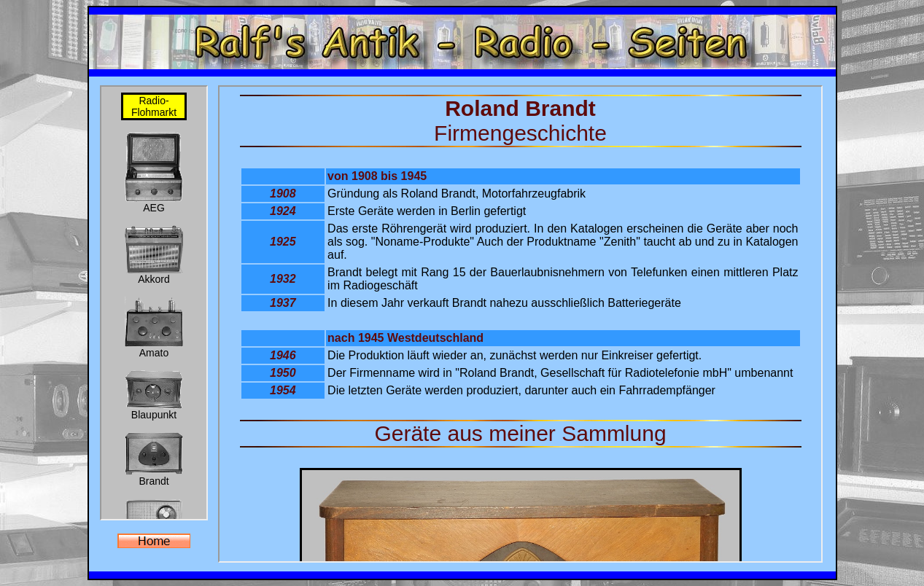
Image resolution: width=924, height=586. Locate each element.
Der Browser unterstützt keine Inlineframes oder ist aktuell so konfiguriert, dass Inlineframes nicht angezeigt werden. (154, 303)
